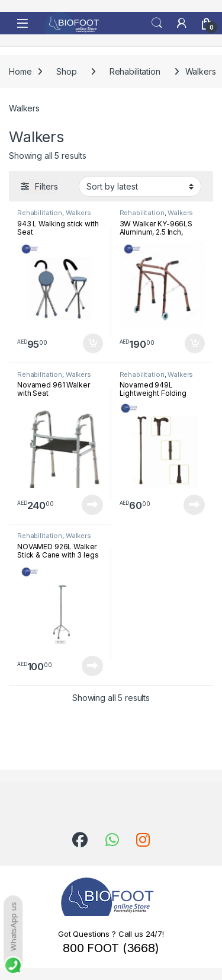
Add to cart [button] (93, 344)
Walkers (78, 213)
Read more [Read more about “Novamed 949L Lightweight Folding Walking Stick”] (194, 505)
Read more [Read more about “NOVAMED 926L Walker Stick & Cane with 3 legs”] (92, 666)
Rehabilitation (135, 71)
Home (20, 71)
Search (157, 23)
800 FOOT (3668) (111, 948)
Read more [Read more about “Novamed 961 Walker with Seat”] (92, 505)
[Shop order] (140, 186)
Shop (66, 71)
